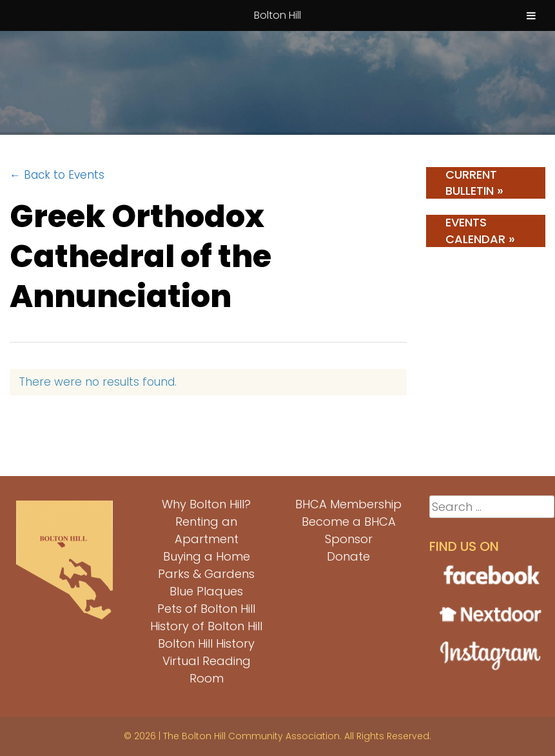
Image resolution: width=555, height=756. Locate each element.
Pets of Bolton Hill (206, 609)
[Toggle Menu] (531, 15)
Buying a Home (207, 556)
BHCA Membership (348, 504)
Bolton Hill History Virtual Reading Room (206, 661)
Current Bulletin (474, 183)
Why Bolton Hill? (206, 504)
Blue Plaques (206, 591)
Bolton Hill (277, 15)
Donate (348, 556)
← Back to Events (57, 175)
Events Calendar (480, 231)
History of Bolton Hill (206, 626)
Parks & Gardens (206, 574)
